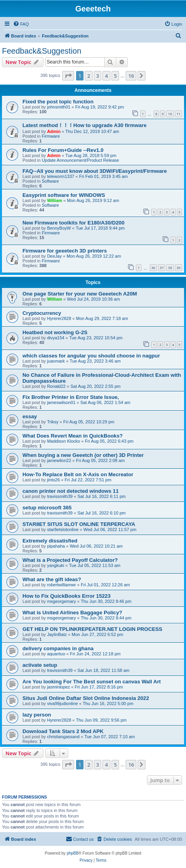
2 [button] (88, 76)
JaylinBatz (57, 634)
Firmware (51, 136)
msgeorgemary (61, 601)
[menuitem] (21, 24)
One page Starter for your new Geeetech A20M (80, 294)
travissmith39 (60, 496)
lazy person (37, 715)
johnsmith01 (59, 107)
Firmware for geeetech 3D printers (65, 251)
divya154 (56, 338)
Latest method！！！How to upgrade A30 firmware (85, 125)
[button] (68, 76)
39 (179, 268)
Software (50, 181)
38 (170, 268)
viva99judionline (62, 703)
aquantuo (56, 654)
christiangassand (63, 737)
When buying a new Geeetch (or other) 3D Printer (83, 455)
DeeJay (54, 256)
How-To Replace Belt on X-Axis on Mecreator (78, 474)
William (54, 200)
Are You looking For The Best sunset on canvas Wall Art (92, 682)
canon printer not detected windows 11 (71, 491)
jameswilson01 (61, 402)
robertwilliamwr (61, 585)
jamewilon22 (59, 460)
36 (153, 268)
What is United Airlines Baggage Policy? (72, 613)
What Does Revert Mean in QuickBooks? (73, 436)
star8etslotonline (63, 529)
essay (30, 416)
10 (170, 114)
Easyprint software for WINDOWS (64, 195)
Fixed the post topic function (58, 102)
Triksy (53, 422)
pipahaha (56, 546)
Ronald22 (56, 386)
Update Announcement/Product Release (80, 160)
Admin (54, 131)
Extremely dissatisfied (50, 541)
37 (162, 268)
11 (179, 114)
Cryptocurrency (42, 313)
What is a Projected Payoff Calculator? (70, 560)
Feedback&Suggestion (42, 51)
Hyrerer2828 (59, 318)
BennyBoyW (59, 228)
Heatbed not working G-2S (55, 332)
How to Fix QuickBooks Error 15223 (67, 596)
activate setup (40, 665)
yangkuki (55, 565)
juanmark (56, 361)
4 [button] (106, 76)
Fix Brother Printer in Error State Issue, (71, 397)
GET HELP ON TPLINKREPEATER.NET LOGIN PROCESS (92, 629)
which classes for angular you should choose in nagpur (91, 356)
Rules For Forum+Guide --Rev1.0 (63, 150)
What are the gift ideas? (52, 579)
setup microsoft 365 (47, 508)
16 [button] (131, 76)
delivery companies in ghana (58, 648)
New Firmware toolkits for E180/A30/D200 (73, 223)
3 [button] (98, 76)
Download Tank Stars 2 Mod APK (63, 731)
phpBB (73, 853)
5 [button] (115, 76)
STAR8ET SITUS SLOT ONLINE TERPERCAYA (79, 524)
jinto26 (53, 480)
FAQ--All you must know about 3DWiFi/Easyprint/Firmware (95, 171)
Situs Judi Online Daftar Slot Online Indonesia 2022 (86, 698)
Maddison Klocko (63, 441)
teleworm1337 (60, 176)
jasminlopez (58, 687)
